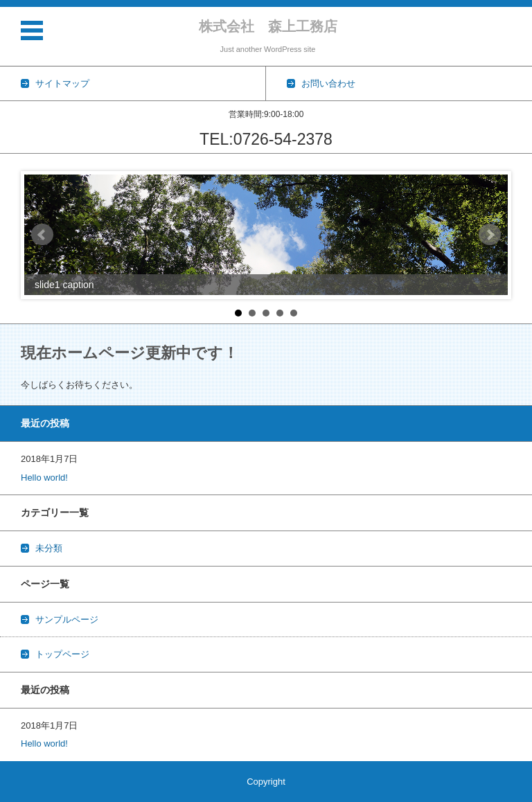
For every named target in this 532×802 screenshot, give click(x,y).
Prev (42, 235)
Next (490, 235)
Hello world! (44, 478)
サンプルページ (67, 620)
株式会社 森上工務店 (268, 26)
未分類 (49, 548)
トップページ (62, 654)
